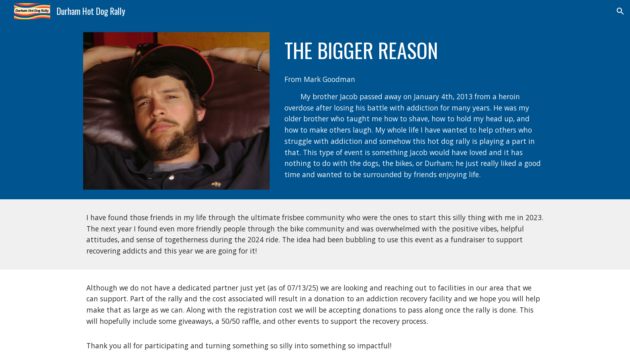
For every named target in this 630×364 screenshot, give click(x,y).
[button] (620, 11)
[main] (414, 50)
